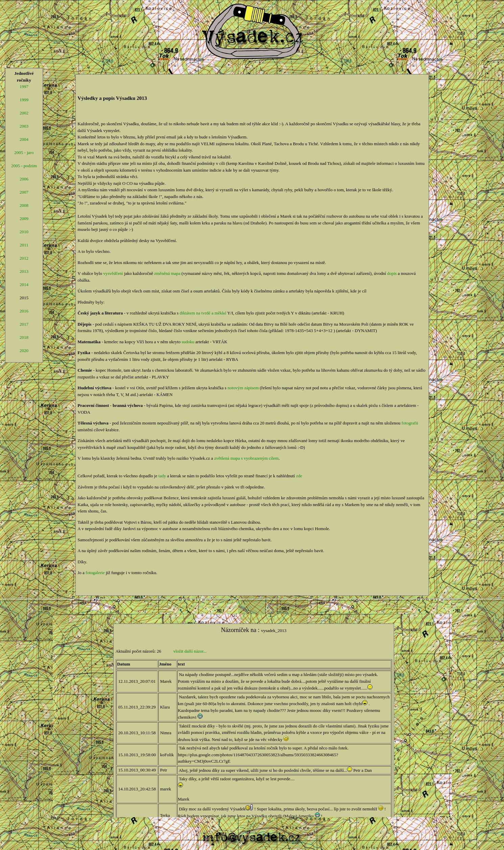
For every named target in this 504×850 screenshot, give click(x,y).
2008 (24, 205)
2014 (24, 285)
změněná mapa (167, 273)
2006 (24, 179)
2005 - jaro (24, 152)
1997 (24, 86)
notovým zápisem (243, 388)
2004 (24, 139)
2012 (24, 258)
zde (299, 476)
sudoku (188, 342)
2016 (24, 311)
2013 (24, 271)
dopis (392, 273)
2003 (24, 126)
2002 (24, 113)
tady (162, 476)
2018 (24, 337)
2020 (24, 351)
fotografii (410, 423)
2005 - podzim (24, 166)
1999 (24, 100)
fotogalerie (95, 573)
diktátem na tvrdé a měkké (203, 313)
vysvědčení (113, 273)
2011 (24, 245)
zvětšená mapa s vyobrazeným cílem (246, 458)
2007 (24, 192)
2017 (24, 324)
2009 (24, 219)
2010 (24, 232)
